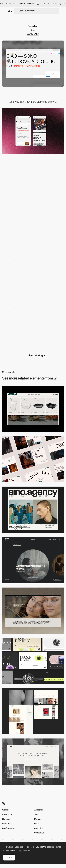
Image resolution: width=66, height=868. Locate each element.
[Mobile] (33, 131)
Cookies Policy (24, 851)
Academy (39, 810)
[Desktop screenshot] (33, 711)
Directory (6, 824)
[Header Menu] (33, 409)
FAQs (37, 824)
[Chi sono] (33, 278)
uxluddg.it (33, 34)
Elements (6, 819)
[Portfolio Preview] (33, 327)
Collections (7, 814)
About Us (38, 828)
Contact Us (39, 833)
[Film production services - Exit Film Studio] (33, 560)
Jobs (36, 814)
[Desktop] (33, 459)
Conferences (8, 828)
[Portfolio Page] (33, 180)
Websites (6, 810)
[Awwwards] (10, 11)
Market (37, 819)
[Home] (33, 229)
